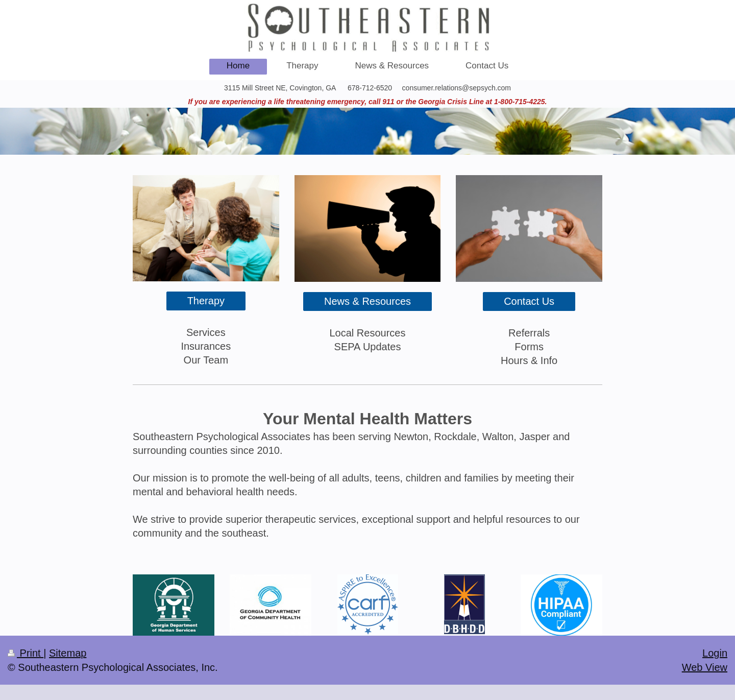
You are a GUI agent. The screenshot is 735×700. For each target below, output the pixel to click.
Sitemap (68, 653)
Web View (705, 667)
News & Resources (367, 301)
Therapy (206, 301)
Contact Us (529, 301)
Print (26, 653)
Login (715, 653)
